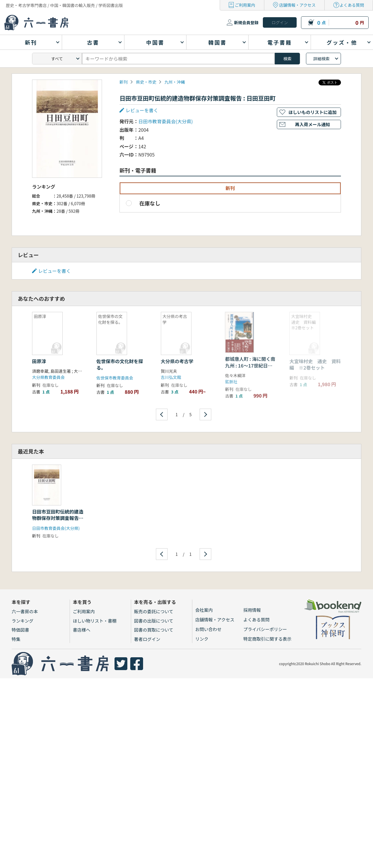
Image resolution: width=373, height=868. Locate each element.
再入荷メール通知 (312, 124)
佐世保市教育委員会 (115, 378)
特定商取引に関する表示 (267, 639)
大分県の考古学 (177, 361)
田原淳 (39, 361)
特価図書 (20, 630)
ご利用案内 (245, 5)
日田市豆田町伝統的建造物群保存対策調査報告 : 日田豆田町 (58, 518)
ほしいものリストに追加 (313, 112)
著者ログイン (147, 639)
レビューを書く (142, 110)
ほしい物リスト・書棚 (95, 621)
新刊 (124, 82)
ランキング (23, 621)
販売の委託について (154, 611)
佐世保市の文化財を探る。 (120, 364)
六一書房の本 (25, 611)
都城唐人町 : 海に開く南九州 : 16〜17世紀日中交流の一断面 (250, 365)
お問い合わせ (208, 629)
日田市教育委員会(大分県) (166, 121)
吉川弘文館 (171, 377)
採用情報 (252, 610)
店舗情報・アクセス (297, 5)
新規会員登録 (246, 22)
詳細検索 (321, 59)
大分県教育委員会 (48, 377)
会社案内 (204, 610)
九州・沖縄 (175, 82)
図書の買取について (154, 630)
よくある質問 (352, 5)
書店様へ (82, 630)
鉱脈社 (231, 382)
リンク (202, 639)
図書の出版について (154, 621)
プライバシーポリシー (265, 629)
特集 (16, 639)
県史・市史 (146, 82)
